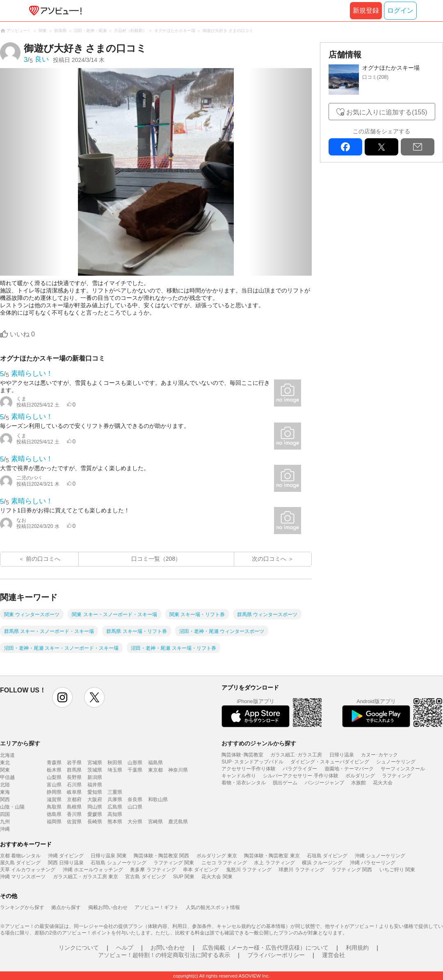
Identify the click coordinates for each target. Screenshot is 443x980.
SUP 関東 (184, 877)
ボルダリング (360, 776)
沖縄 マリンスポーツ (23, 877)
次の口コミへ (269, 559)
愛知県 (95, 792)
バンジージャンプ (324, 783)
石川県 (74, 785)
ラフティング (397, 776)
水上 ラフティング (274, 863)
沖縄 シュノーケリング (380, 856)
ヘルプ (125, 948)
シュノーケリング (396, 762)
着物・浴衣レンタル (244, 783)
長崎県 (95, 822)
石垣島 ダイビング (327, 856)
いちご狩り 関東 (397, 870)
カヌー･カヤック (379, 755)
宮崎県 (155, 822)
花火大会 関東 (217, 877)
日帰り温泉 (342, 755)
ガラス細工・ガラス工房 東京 (86, 877)
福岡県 (54, 822)
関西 (5, 800)
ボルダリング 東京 (217, 856)
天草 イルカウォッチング (28, 870)
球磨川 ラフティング (301, 870)
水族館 (359, 783)
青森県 (54, 763)
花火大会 (383, 783)
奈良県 (135, 800)
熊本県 (115, 822)
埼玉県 (115, 770)
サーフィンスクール (403, 769)
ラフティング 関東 (174, 863)
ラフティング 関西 (352, 870)
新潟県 (95, 777)
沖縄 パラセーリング (373, 863)
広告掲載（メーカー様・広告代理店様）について (265, 948)
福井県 (95, 785)
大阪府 (95, 800)
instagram (62, 697)
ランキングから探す (22, 907)
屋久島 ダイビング (20, 863)
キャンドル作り (239, 776)
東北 (5, 763)
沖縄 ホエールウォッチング (93, 870)
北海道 (7, 755)
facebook (345, 147)
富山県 (54, 785)
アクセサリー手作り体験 (249, 769)
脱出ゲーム (285, 783)
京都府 (74, 800)
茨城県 (95, 770)
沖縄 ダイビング (66, 856)
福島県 (155, 763)
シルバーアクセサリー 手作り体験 (300, 776)
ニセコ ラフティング (224, 863)
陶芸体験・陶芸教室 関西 (161, 856)
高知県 (115, 814)
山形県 (135, 763)
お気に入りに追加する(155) (387, 112)
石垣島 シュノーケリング (118, 863)
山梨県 (54, 777)
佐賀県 (74, 822)
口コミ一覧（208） (156, 559)
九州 (5, 822)
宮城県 (95, 763)
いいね (22, 334)
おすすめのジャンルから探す (259, 743)
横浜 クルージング (322, 863)
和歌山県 (158, 800)
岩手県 (74, 763)
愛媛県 (95, 814)
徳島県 (54, 814)
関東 (5, 770)
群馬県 (74, 770)
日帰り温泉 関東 (108, 856)
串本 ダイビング (201, 870)
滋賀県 (54, 800)
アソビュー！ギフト (157, 907)
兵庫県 (115, 800)
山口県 (135, 807)
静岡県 (54, 792)
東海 (5, 792)
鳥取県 (54, 807)
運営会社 (333, 955)
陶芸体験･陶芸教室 (242, 755)
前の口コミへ (43, 559)
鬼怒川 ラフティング (249, 870)
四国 (5, 814)
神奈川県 (178, 770)
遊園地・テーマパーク (349, 769)
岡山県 (95, 807)
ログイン (400, 10)
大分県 (135, 822)
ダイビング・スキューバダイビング (330, 762)
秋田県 (115, 763)
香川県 (74, 814)
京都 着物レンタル (20, 856)
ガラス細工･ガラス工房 (296, 755)
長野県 (74, 777)
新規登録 (366, 10)
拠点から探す (66, 907)
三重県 (115, 792)
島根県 (74, 807)
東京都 (155, 770)
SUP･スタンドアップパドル (252, 762)
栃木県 (54, 770)
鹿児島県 (178, 822)
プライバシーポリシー (276, 955)
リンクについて (79, 948)
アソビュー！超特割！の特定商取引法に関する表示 (164, 955)
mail (418, 147)
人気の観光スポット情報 (213, 907)
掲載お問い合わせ (108, 907)
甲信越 (7, 777)
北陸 (5, 785)
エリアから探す (20, 743)
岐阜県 (74, 792)
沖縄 (5, 829)
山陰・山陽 (12, 807)
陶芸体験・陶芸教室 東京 (272, 856)
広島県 (115, 807)
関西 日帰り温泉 (66, 863)
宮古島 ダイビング (145, 877)
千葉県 (135, 770)
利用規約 (357, 948)
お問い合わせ (168, 948)
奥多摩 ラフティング (153, 870)
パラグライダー (300, 769)
